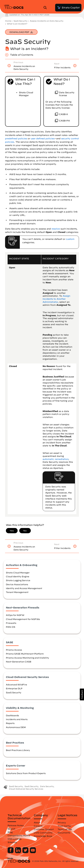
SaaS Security (20, 21)
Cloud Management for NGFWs (23, 619)
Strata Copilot (68, 8)
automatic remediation (56, 459)
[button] (82, 694)
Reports (10, 723)
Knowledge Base (43, 836)
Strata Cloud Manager (18, 573)
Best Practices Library (18, 750)
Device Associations (17, 584)
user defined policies (43, 139)
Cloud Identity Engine (18, 576)
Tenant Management (17, 592)
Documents (64, 833)
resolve (56, 229)
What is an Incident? (17, 24)
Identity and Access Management (24, 588)
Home (8, 21)
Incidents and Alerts (17, 719)
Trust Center (64, 826)
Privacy (62, 822)
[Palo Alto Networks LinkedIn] (18, 852)
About (37, 822)
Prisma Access (14, 650)
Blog (10, 832)
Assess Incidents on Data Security (47, 21)
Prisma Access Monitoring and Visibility (27, 658)
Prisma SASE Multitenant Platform (25, 654)
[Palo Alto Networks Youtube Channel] (33, 852)
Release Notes (16, 825)
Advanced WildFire (16, 685)
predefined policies (16, 139)
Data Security (47, 786)
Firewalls (11, 623)
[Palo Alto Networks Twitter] (26, 852)
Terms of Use (65, 829)
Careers (38, 826)
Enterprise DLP (14, 688)
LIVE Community (43, 833)
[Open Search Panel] (46, 8)
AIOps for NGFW (15, 615)
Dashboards (12, 715)
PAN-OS (11, 627)
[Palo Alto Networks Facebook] (11, 852)
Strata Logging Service (18, 580)
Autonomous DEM (16, 727)
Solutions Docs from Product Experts (26, 773)
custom (70, 239)
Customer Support (44, 829)
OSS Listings (15, 839)
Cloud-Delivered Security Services (26, 789)
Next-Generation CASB (19, 662)
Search (11, 829)
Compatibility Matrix (19, 835)
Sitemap (12, 842)
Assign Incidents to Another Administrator (56, 299)
